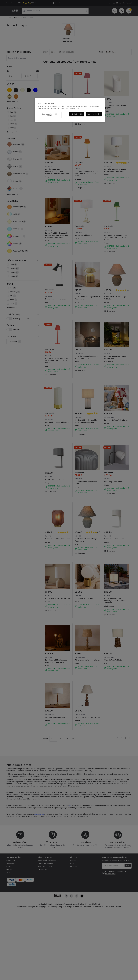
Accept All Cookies (94, 114)
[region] (70, 110)
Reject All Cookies (77, 114)
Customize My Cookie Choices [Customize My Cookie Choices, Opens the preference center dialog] (50, 115)
